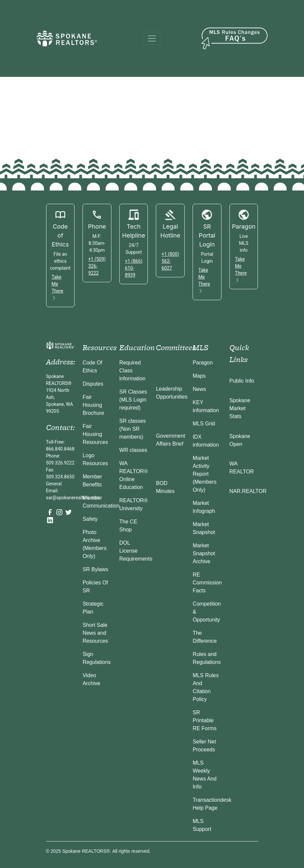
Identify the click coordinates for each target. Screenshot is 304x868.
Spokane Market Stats (240, 408)
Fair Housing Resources (95, 434)
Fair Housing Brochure (93, 405)
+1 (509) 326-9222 (97, 266)
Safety (90, 519)
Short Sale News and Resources (95, 633)
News (199, 389)
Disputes (93, 384)
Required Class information (132, 371)
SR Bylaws (95, 569)
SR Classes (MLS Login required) (133, 400)
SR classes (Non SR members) (133, 429)
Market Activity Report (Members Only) (205, 474)
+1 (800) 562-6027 (170, 261)
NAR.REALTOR (248, 491)
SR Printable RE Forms (205, 720)
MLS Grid (204, 424)
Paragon (203, 363)
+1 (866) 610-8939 (134, 268)
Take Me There (58, 287)
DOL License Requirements (136, 551)
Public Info (242, 381)
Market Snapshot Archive (204, 553)
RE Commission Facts (207, 583)
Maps (199, 376)
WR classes (133, 450)
